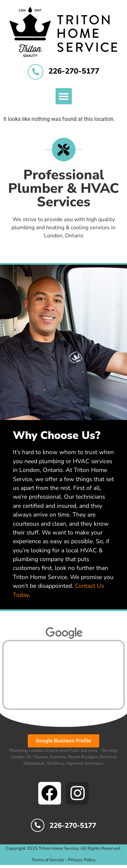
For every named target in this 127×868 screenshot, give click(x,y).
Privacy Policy (82, 860)
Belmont (108, 757)
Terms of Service (48, 860)
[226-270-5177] (36, 72)
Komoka (58, 757)
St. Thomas (37, 757)
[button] (64, 96)
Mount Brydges (83, 757)
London (17, 757)
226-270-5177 (74, 71)
